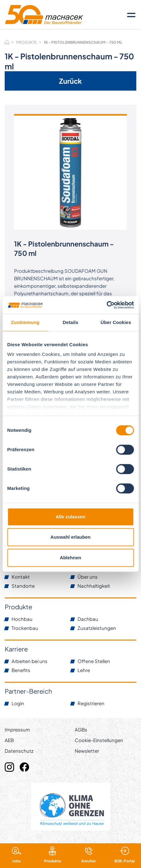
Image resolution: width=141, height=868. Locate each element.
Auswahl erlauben (70, 537)
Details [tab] (71, 322)
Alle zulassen (70, 517)
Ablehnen (70, 558)
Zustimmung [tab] (25, 322)
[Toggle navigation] (131, 15)
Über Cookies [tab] (116, 322)
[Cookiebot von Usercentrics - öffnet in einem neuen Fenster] (106, 305)
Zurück (70, 81)
